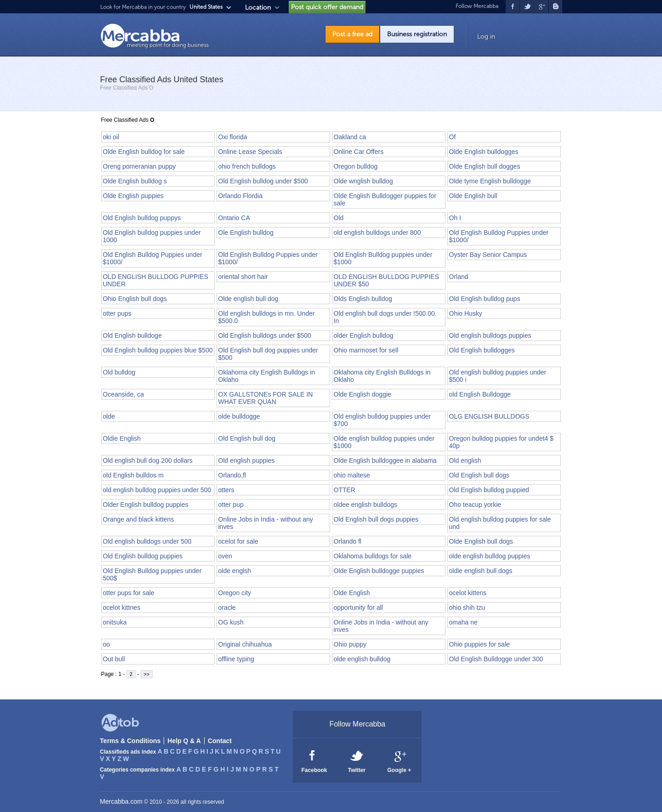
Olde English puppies (133, 196)
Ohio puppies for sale (479, 644)
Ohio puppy (350, 644)
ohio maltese (352, 475)
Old (339, 218)
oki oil (111, 137)
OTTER (345, 490)
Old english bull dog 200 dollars (148, 460)
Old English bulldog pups (485, 299)
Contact (220, 741)
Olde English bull (473, 196)
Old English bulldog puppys (142, 218)
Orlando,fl (232, 475)
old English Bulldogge (480, 394)
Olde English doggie (362, 394)
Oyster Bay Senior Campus (488, 255)
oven (225, 556)
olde (109, 416)
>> (147, 674)
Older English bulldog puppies (146, 505)
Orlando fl (348, 541)
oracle (227, 608)
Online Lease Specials (250, 152)
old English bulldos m (133, 475)
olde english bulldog (362, 659)
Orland (459, 277)
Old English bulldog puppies (143, 556)
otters (226, 490)
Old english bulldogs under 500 (147, 541)
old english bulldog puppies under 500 (157, 490)
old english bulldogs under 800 (377, 233)
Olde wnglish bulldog (363, 181)
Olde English (352, 593)
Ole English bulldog (246, 233)
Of (453, 137)
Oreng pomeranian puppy (140, 166)
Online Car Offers (359, 152)
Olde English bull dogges (485, 166)
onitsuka (115, 622)
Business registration (417, 34)
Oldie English (122, 438)
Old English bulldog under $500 (263, 181)
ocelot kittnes (122, 608)
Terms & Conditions (130, 741)
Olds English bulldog (363, 299)
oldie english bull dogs (481, 571)
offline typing (236, 659)
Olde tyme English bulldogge (490, 181)
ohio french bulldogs (247, 166)
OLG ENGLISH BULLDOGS (489, 416)
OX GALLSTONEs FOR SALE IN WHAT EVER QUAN (266, 398)
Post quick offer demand (327, 7)
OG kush (231, 622)
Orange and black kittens (139, 519)
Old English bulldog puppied (489, 490)
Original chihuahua (245, 644)
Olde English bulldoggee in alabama (385, 460)
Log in (486, 37)
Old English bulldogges (482, 350)
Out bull (114, 659)
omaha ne (463, 622)
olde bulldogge (239, 416)
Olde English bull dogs (481, 541)
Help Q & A (184, 741)
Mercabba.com (121, 801)
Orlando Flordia (241, 196)
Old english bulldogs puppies (490, 335)
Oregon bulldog (356, 166)
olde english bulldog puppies (490, 556)
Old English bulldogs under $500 (265, 335)
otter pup (231, 505)
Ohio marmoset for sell (366, 350)
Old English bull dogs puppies (376, 519)
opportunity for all (358, 608)
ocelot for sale (238, 541)
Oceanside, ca (124, 394)
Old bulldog (119, 372)
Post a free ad (352, 34)
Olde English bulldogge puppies (379, 571)
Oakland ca (350, 137)
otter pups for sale (129, 593)
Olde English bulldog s (135, 181)
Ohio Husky (466, 313)
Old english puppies (247, 460)
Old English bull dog (247, 438)
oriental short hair (243, 277)
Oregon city (235, 593)
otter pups (117, 313)
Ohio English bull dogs (135, 299)
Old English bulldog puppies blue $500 (158, 350)
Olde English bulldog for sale (144, 152)
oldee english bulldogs (366, 505)
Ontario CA (234, 218)
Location (258, 8)
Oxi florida (233, 137)
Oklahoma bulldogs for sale (373, 556)
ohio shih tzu (467, 608)
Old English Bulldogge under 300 (496, 659)
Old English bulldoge (132, 335)
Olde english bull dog (248, 299)
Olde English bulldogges (484, 152)
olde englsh (235, 571)
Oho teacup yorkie (475, 505)
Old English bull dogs (479, 475)
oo (107, 644)
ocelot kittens (468, 593)
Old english (465, 460)
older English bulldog (364, 335)
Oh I (455, 218)
